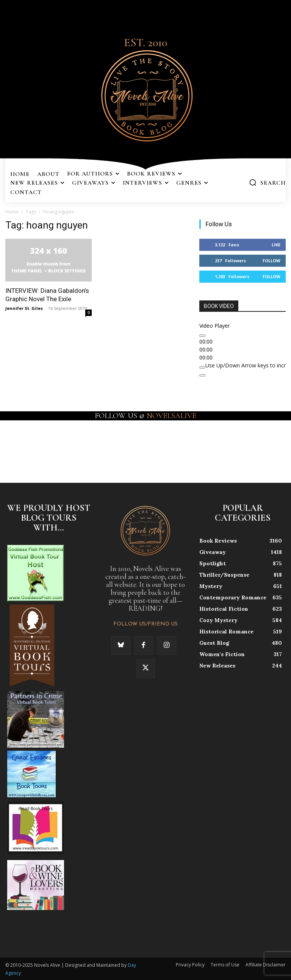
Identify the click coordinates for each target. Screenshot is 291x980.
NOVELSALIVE (171, 416)
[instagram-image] (18, 446)
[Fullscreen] (202, 375)
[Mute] (202, 367)
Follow (271, 261)
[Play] (202, 336)
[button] (267, 182)
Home (12, 212)
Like (276, 245)
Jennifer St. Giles (24, 308)
